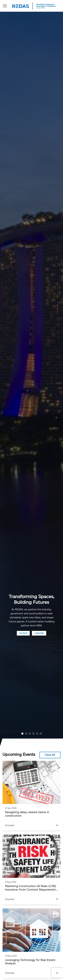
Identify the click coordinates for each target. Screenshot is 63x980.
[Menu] (5, 6)
